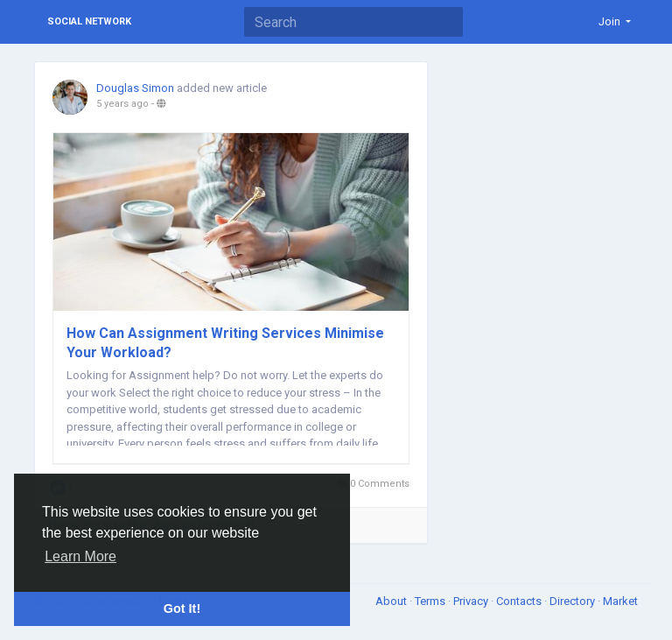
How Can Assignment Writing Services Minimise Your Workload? (225, 343)
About (392, 601)
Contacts (520, 601)
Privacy (472, 601)
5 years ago (122, 104)
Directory (574, 601)
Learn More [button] (80, 556)
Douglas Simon (135, 88)
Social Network (89, 21)
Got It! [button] (182, 608)
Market (620, 601)
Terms (431, 601)
